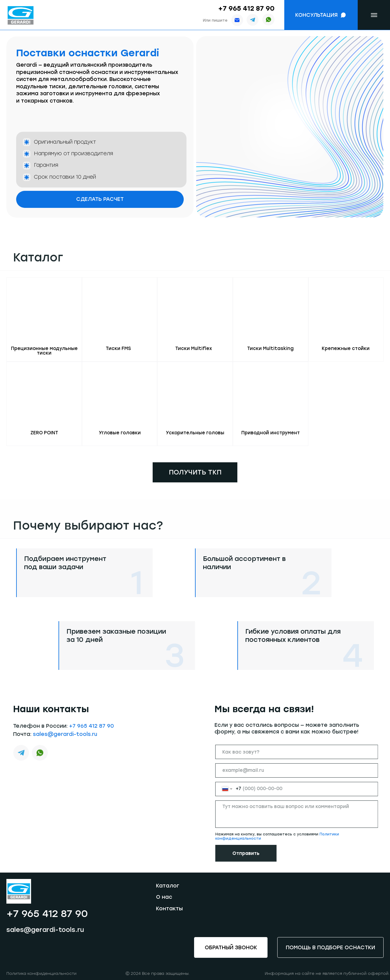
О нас (164, 897)
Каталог (168, 886)
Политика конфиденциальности (41, 973)
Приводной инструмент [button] (271, 433)
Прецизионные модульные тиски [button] (44, 351)
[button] (321, 15)
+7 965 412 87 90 (246, 8)
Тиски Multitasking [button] (270, 348)
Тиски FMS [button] (118, 348)
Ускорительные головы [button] (195, 433)
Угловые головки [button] (120, 433)
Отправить (259, 853)
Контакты (169, 908)
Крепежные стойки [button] (346, 348)
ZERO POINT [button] (44, 433)
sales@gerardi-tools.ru (65, 747)
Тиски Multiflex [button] (194, 348)
